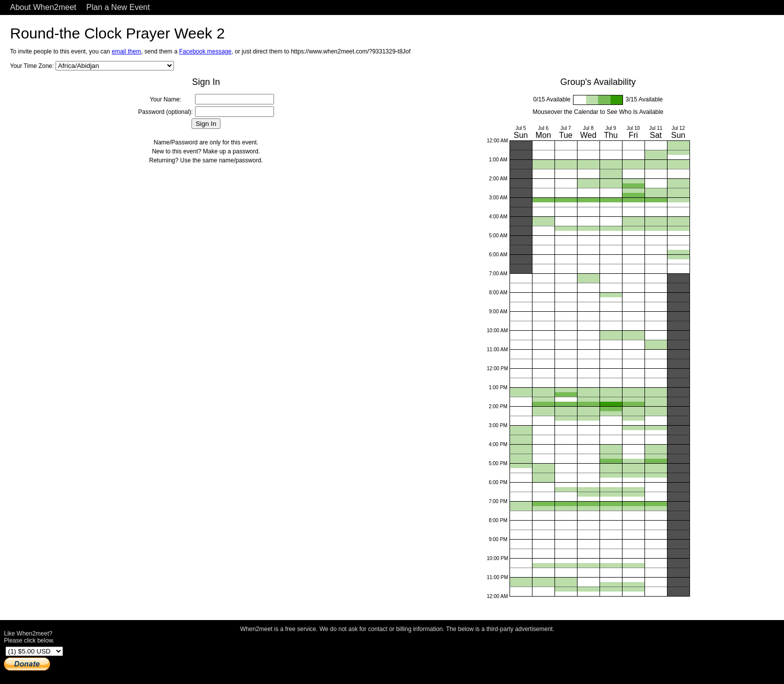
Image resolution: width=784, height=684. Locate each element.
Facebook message (205, 51)
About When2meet (43, 7)
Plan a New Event (118, 7)
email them (126, 51)
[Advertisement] (397, 656)
